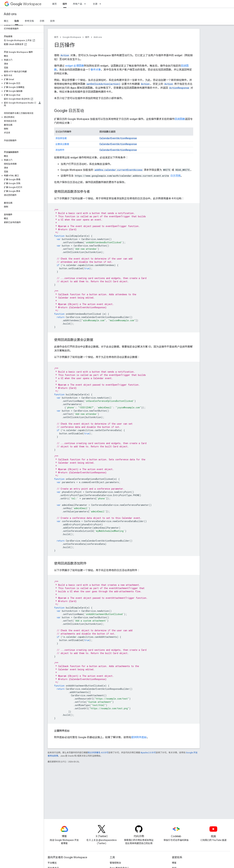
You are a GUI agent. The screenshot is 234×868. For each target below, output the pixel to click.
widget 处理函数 (75, 66)
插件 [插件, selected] (65, 4)
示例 (42, 21)
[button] (21, 60)
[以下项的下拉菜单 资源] (101, 4)
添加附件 (60, 150)
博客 (174, 863)
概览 (6, 21)
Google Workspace (72, 37)
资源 (95, 4)
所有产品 (78, 4)
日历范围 (175, 176)
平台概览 (52, 863)
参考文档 (29, 21)
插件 (87, 37)
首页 (54, 4)
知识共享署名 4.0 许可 (98, 753)
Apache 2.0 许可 (148, 753)
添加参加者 (61, 138)
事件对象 (96, 70)
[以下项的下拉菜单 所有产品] (86, 4)
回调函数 (180, 119)
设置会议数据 (62, 144)
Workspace (26, 4)
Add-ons (10, 14)
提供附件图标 (139, 737)
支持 (52, 21)
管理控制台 (115, 863)
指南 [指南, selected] (17, 21)
